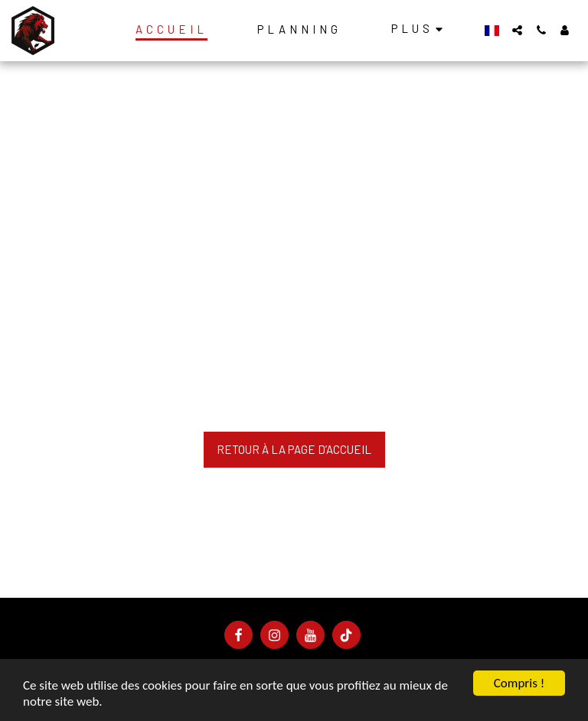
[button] (517, 30)
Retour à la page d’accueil (294, 449)
